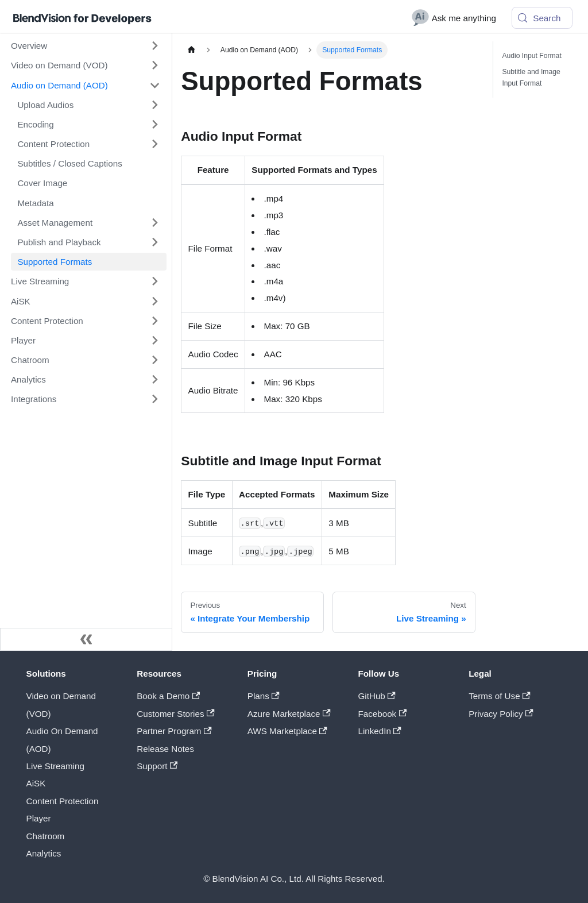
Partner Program (174, 731)
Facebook (383, 714)
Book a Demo (168, 696)
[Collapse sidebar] (86, 639)
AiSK (36, 783)
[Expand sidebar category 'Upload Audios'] (154, 105)
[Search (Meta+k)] (542, 18)
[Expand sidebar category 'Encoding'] (154, 124)
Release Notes (165, 749)
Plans (264, 696)
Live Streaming (55, 766)
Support (157, 766)
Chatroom (46, 836)
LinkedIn (380, 731)
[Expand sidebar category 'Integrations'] (154, 399)
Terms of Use (500, 696)
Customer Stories (175, 714)
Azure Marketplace (289, 714)
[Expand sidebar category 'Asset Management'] (154, 222)
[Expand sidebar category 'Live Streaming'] (154, 281)
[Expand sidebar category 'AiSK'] (154, 301)
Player (39, 818)
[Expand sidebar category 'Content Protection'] (154, 144)
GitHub (377, 696)
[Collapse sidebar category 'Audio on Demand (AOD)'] (154, 85)
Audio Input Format (531, 56)
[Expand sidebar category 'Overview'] (154, 46)
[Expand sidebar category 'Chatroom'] (154, 360)
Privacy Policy (501, 714)
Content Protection (63, 801)
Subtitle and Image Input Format (531, 78)
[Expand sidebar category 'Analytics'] (154, 380)
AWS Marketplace (287, 731)
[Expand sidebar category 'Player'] (154, 340)
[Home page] (191, 50)
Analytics (44, 853)
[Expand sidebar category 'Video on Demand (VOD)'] (154, 65)
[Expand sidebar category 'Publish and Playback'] (154, 242)
